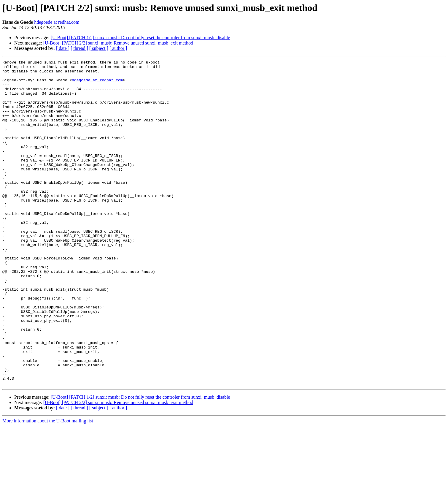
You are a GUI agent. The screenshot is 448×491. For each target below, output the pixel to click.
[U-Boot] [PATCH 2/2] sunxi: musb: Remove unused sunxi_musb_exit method (118, 43)
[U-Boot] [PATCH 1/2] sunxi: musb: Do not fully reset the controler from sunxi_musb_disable (140, 38)
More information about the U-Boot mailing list (48, 486)
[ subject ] (99, 48)
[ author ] (118, 48)
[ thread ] (79, 48)
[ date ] (63, 48)
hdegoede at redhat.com (57, 22)
